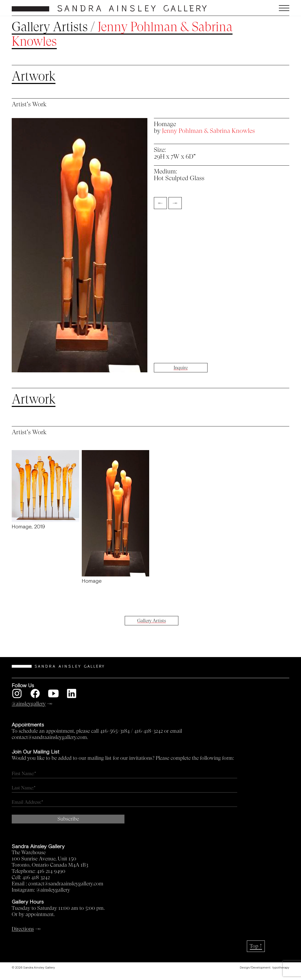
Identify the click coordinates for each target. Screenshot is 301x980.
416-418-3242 (148, 731)
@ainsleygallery (53, 890)
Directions (23, 929)
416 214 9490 (51, 871)
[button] (255, 8)
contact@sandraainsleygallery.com (66, 884)
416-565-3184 (115, 731)
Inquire (181, 368)
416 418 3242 (36, 878)
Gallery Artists (50, 27)
